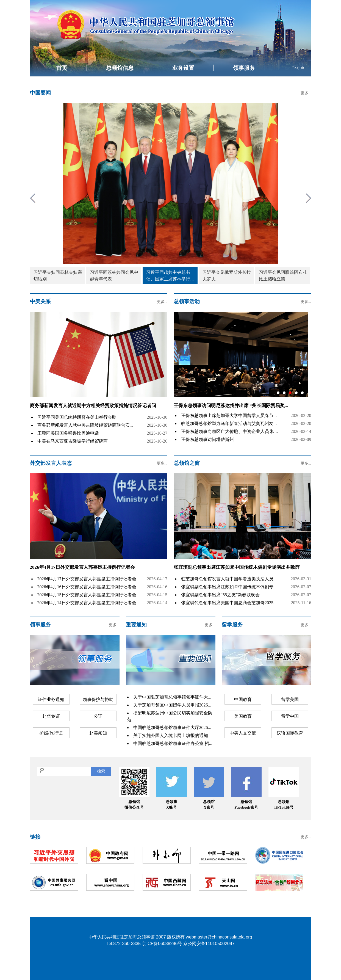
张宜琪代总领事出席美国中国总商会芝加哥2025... (229, 603)
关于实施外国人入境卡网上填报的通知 (171, 735)
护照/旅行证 (51, 733)
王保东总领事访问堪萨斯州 (207, 439)
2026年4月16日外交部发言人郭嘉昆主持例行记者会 (87, 587)
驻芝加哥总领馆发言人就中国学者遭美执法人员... (229, 579)
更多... (306, 93)
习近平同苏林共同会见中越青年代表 (114, 276)
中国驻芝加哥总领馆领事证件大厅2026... (172, 728)
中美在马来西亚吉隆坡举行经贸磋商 (73, 441)
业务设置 (183, 68)
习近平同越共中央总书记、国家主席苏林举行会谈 (170, 276)
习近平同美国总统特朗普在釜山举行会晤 (77, 417)
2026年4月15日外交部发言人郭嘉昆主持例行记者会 (87, 595)
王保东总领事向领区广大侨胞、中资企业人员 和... (229, 431)
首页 (62, 68)
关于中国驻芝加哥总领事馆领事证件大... (172, 697)
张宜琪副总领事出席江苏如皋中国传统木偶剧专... (229, 587)
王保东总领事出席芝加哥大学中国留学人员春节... (229, 416)
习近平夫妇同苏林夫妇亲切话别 (58, 276)
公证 (98, 716)
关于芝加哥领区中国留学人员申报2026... (172, 705)
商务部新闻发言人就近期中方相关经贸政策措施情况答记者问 (93, 406)
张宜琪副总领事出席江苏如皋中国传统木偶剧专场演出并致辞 (237, 567)
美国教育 (243, 716)
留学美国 (290, 699)
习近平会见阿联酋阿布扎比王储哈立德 (283, 276)
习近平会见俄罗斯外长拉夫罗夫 (227, 276)
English (298, 68)
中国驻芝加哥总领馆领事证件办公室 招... (173, 743)
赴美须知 (98, 733)
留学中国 (290, 716)
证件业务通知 (51, 699)
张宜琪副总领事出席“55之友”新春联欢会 (220, 595)
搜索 (101, 771)
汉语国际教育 (290, 733)
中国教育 (243, 699)
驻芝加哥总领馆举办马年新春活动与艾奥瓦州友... (229, 423)
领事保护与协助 (98, 699)
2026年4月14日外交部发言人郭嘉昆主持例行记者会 (87, 603)
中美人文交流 (243, 733)
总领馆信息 (120, 68)
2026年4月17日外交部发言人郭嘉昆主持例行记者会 (83, 567)
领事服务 (244, 68)
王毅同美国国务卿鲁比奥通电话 (68, 433)
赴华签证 (51, 716)
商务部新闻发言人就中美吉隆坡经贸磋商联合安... (85, 425)
